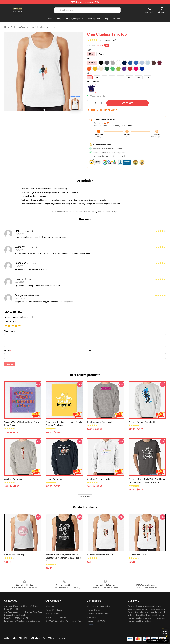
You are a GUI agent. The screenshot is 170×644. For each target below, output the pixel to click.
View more (85, 497)
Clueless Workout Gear (23, 27)
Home (7, 27)
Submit (10, 364)
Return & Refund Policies (97, 614)
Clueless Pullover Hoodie (99, 479)
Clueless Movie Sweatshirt (99, 422)
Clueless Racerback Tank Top (101, 555)
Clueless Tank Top (137, 555)
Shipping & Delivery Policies (98, 606)
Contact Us (92, 617)
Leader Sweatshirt (54, 479)
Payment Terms (94, 610)
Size (89, 73)
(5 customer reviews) (107, 40)
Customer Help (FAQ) (96, 621)
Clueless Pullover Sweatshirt (142, 422)
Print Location (93, 82)
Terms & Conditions (54, 610)
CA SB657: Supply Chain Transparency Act (64, 621)
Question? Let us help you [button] (158, 641)
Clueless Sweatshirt (13, 479)
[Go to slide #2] (50, 118)
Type (89, 50)
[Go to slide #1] (37, 118)
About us (50, 606)
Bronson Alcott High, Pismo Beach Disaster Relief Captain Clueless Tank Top (63, 558)
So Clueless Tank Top (14, 555)
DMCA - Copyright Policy (56, 617)
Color (89, 58)
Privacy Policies (53, 614)
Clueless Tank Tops (46, 27)
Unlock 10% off (165, 632)
